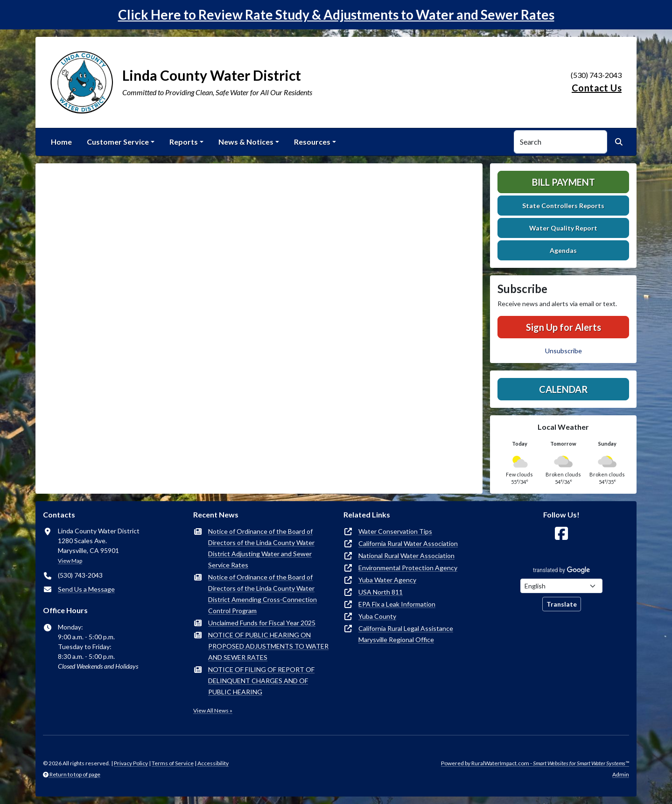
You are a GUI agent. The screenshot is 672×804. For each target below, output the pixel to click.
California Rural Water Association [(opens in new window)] (408, 543)
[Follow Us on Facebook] (561, 534)
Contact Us (597, 88)
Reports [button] (184, 142)
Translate (562, 604)
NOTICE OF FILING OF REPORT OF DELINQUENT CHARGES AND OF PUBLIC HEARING (261, 681)
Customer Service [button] (118, 142)
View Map (70, 561)
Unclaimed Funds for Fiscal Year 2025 (262, 623)
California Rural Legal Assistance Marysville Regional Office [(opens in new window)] (406, 634)
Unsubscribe (563, 351)
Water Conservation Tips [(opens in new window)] (395, 531)
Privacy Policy (131, 763)
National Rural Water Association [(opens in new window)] (406, 556)
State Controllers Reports (563, 206)
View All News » (213, 710)
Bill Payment (563, 182)
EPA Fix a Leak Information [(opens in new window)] (397, 604)
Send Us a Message (86, 589)
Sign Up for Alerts (563, 327)
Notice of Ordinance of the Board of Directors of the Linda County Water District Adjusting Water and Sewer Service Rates (261, 548)
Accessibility (213, 763)
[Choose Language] (561, 586)
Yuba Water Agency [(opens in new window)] (387, 580)
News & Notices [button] (246, 142)
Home (61, 142)
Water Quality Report (563, 228)
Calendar (563, 389)
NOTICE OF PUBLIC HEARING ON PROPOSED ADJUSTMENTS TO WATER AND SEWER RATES (268, 646)
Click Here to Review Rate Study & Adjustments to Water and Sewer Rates (336, 14)
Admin (621, 774)
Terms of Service (173, 763)
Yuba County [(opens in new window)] (377, 616)
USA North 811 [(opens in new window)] (381, 592)
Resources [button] (312, 142)
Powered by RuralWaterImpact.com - (535, 763)
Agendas (563, 250)
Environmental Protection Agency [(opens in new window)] (408, 568)
